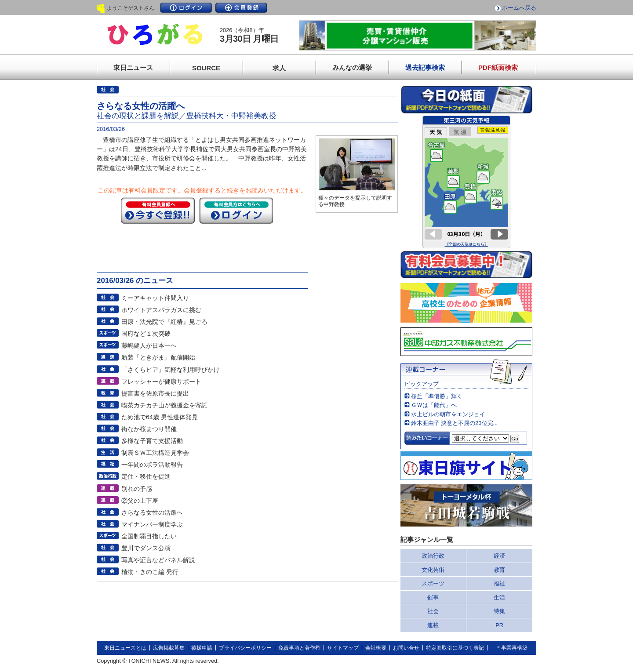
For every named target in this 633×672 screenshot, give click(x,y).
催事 (433, 598)
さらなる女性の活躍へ (152, 512)
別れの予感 (137, 489)
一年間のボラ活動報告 (152, 465)
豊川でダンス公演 (146, 548)
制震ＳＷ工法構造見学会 (155, 453)
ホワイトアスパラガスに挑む (161, 310)
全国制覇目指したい (149, 536)
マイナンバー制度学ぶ (152, 524)
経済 (499, 556)
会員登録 (241, 8)
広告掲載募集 (169, 648)
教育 (499, 570)
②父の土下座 (140, 501)
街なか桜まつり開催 (149, 429)
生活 (499, 598)
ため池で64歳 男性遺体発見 (160, 417)
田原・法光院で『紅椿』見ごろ (164, 322)
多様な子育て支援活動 (152, 441)
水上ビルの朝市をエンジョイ (448, 414)
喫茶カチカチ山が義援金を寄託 (164, 405)
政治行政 (433, 556)
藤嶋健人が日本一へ (149, 345)
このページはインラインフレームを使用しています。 (466, 182)
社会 (433, 611)
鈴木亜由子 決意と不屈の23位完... (454, 423)
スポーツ (433, 583)
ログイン (186, 8)
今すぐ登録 (158, 211)
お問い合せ (406, 648)
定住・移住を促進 (146, 476)
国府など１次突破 (146, 334)
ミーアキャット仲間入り (155, 298)
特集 (499, 611)
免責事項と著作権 (299, 648)
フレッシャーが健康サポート (161, 381)
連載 (433, 625)
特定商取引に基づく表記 (455, 648)
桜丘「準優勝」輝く (437, 396)
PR (499, 625)
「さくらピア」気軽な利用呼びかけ (171, 370)
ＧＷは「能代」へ (434, 405)
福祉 (499, 583)
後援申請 (202, 648)
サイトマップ (343, 648)
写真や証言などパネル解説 (158, 560)
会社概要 (376, 648)
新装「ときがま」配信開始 (158, 357)
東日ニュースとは (125, 648)
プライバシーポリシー (245, 648)
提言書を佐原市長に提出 (155, 393)
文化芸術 (433, 570)
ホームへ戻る (519, 8)
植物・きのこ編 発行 (150, 572)
